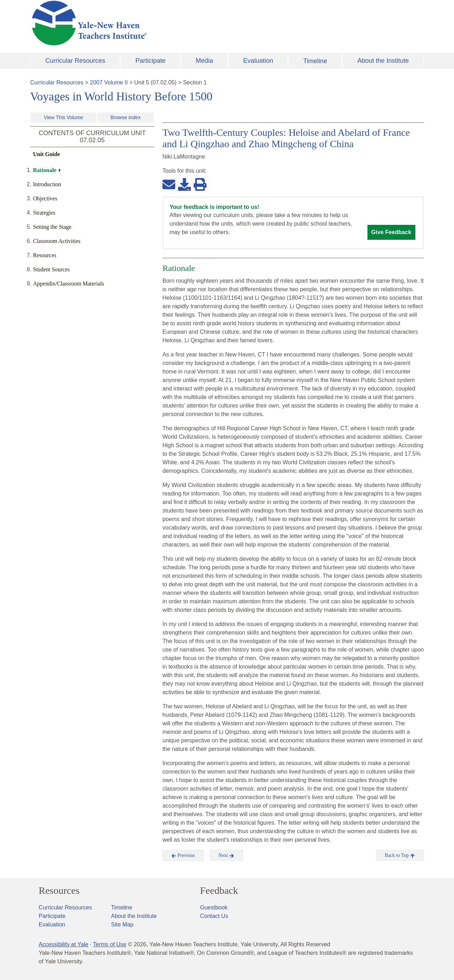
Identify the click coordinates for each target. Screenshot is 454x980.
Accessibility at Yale (63, 944)
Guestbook (214, 907)
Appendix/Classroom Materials (68, 284)
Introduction (47, 184)
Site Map (122, 924)
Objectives (45, 198)
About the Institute (383, 61)
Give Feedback (391, 232)
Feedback (219, 891)
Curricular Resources (75, 61)
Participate (151, 61)
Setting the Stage (52, 227)
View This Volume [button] (64, 117)
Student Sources (51, 269)
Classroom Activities (57, 241)
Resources (45, 255)
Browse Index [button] (126, 117)
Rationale (45, 170)
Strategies (44, 213)
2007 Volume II (109, 82)
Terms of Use (110, 944)
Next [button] (226, 856)
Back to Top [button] (400, 856)
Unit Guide (46, 154)
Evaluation (258, 61)
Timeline (315, 61)
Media (204, 61)
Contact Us (214, 916)
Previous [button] (183, 856)
